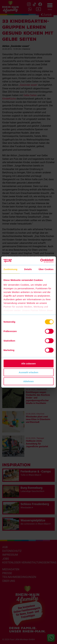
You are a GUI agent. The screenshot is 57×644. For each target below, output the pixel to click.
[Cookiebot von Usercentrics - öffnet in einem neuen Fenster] (41, 261)
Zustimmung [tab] (10, 269)
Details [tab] (28, 269)
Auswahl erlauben (28, 372)
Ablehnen (28, 381)
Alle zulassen (28, 363)
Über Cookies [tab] (46, 269)
